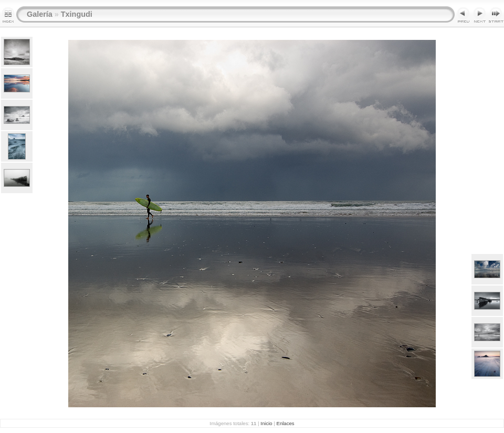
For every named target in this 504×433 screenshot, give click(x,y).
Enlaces (286, 423)
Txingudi (77, 14)
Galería (40, 14)
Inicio (266, 423)
